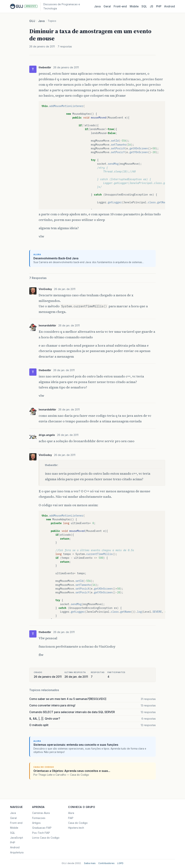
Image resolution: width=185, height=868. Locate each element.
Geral (107, 6)
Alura (71, 813)
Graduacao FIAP (42, 828)
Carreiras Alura (41, 813)
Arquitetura (17, 852)
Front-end (16, 823)
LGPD (120, 863)
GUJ (32, 21)
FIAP (71, 818)
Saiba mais (90, 863)
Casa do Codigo (78, 823)
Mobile (134, 6)
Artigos (36, 823)
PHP (159, 6)
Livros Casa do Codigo (46, 838)
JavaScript (17, 838)
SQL (144, 6)
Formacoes (39, 818)
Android (170, 6)
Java (97, 6)
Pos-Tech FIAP (41, 833)
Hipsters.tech (76, 828)
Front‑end (120, 6)
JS (151, 6)
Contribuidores (106, 863)
